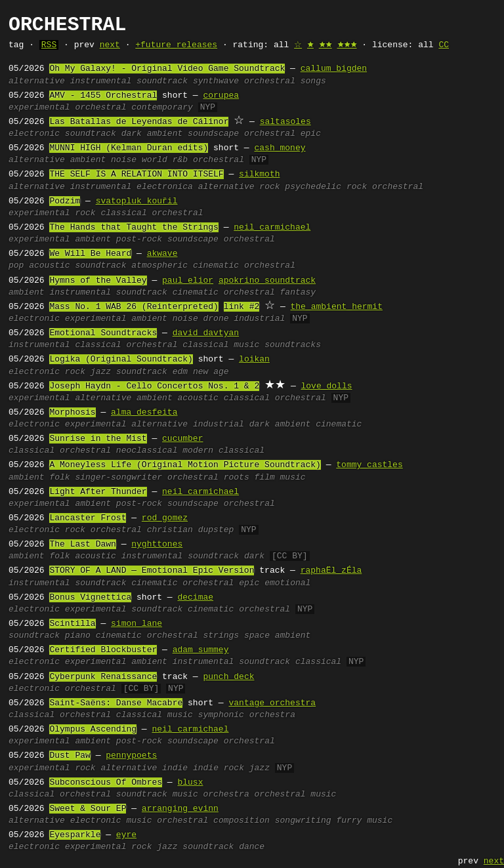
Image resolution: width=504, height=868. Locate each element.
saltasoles (285, 122)
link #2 (242, 307)
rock (85, 213)
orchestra (272, 715)
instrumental (101, 81)
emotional (287, 583)
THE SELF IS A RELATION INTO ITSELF (136, 175)
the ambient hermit (336, 307)
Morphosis (72, 413)
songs (313, 81)
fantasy (298, 293)
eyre (126, 835)
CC (444, 45)
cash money (280, 148)
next (110, 45)
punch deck (228, 677)
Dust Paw (70, 756)
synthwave (216, 81)
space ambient (277, 636)
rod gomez (165, 518)
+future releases (176, 45)
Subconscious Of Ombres (106, 783)
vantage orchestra (272, 703)
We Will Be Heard (90, 254)
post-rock (139, 239)
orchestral (270, 81)
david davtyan (206, 333)
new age (211, 372)
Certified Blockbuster (103, 650)
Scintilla (72, 624)
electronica (165, 187)
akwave (162, 254)
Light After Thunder (98, 492)
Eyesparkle (75, 835)
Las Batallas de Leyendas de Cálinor (139, 122)
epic (311, 134)
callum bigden (334, 69)
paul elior (188, 281)
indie (175, 768)
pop (16, 266)
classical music (221, 345)
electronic (34, 134)
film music (280, 478)
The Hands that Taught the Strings (134, 228)
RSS (49, 45)
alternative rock (239, 187)
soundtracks (293, 345)
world (155, 160)
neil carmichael (272, 228)
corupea (221, 96)
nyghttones (157, 545)
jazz (101, 372)
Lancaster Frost (88, 518)
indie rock (219, 768)
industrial (259, 319)
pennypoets (131, 756)
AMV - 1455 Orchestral (103, 96)
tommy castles (369, 465)
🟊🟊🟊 (347, 45)
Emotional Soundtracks (103, 333)
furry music (364, 821)
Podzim (65, 201)
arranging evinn (180, 809)
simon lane (136, 624)
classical (123, 213)
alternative (37, 81)
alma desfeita (144, 413)
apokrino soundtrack (267, 281)
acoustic (49, 266)
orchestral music (295, 795)
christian (170, 530)
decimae (195, 598)
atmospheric (159, 266)
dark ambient (152, 134)
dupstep (216, 530)
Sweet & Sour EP (88, 809)
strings (221, 636)
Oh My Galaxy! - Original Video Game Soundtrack (167, 69)
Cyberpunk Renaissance (103, 677)
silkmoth (259, 175)
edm (180, 372)
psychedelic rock (326, 187)
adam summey (201, 650)
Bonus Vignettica (90, 598)
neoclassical (147, 451)
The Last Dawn (82, 545)
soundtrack (162, 81)
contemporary (162, 108)
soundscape (213, 134)
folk (59, 478)
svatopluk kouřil (137, 201)
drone (216, 319)
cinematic (216, 266)
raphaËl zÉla (331, 571)
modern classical (223, 451)
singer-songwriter (118, 478)
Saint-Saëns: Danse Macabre (116, 703)
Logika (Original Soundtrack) (121, 360)
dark (254, 556)
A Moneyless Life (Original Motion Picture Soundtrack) (185, 465)
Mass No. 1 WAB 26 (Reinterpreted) (134, 307)
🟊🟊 (325, 45)
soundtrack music (157, 795)
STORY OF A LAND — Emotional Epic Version (152, 571)
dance (252, 847)
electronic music (111, 821)
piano (78, 636)
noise (124, 160)
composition (241, 821)
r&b (180, 160)
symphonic (221, 715)
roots (237, 478)
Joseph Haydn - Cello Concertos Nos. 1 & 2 (154, 386)
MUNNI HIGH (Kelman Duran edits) (129, 148)
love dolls (326, 386)
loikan (254, 360)
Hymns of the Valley (98, 281)
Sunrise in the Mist (98, 439)
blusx (190, 783)
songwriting (303, 821)
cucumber (182, 439)
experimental (39, 108)
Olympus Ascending (93, 730)
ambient (88, 160)
